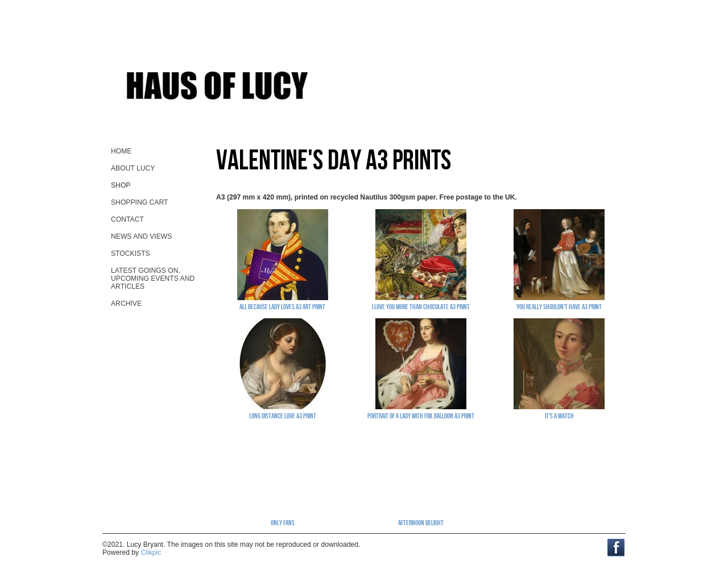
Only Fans (283, 522)
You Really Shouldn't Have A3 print (559, 306)
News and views (141, 236)
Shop (121, 185)
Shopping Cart (139, 202)
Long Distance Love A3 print (283, 415)
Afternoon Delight (421, 522)
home (121, 151)
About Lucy (133, 168)
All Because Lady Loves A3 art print (282, 306)
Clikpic (151, 552)
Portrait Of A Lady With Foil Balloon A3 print (421, 415)
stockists (131, 254)
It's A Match (559, 415)
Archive (126, 304)
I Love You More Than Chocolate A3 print (421, 306)
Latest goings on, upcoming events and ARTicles (153, 279)
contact (127, 219)
